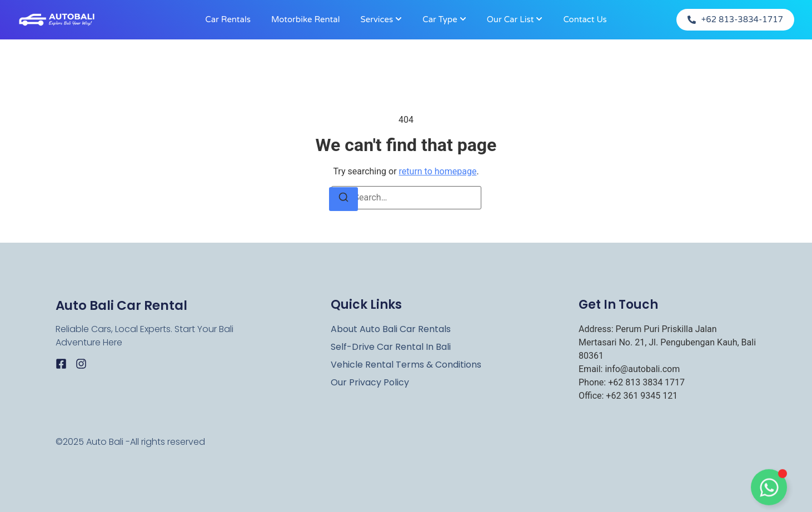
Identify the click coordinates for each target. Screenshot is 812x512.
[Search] (343, 199)
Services (377, 20)
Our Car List (510, 20)
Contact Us (585, 20)
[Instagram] (81, 364)
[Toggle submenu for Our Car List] (538, 20)
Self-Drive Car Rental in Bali (391, 347)
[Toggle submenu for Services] (397, 20)
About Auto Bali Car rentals (391, 329)
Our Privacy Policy (370, 383)
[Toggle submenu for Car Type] (462, 20)
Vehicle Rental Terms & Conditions (406, 365)
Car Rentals (228, 20)
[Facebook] (61, 364)
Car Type (440, 20)
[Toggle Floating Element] (769, 489)
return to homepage (438, 171)
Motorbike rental (305, 20)
